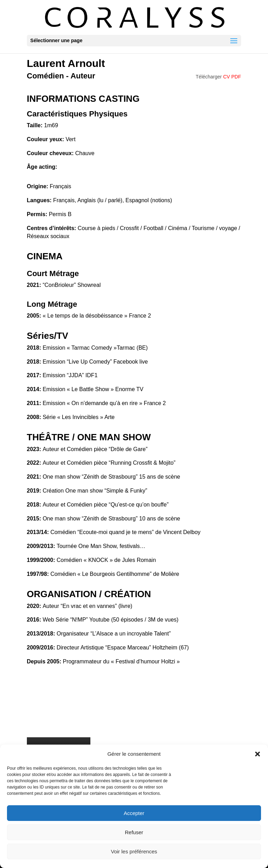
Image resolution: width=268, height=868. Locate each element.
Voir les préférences (134, 851)
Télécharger (218, 77)
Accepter (134, 813)
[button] (258, 754)
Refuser (134, 832)
